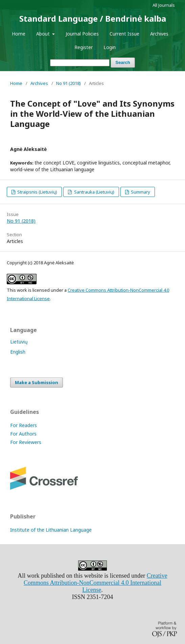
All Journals (164, 5)
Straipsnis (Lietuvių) (37, 192)
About (44, 34)
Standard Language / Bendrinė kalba (93, 18)
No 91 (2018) (68, 83)
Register (84, 47)
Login (110, 47)
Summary (140, 192)
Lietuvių (19, 342)
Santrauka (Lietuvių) (94, 192)
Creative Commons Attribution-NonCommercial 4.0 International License (96, 583)
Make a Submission (37, 382)
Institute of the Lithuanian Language (51, 530)
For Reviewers (26, 442)
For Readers (24, 425)
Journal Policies (82, 34)
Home (19, 34)
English (18, 352)
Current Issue (124, 34)
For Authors (23, 434)
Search (123, 62)
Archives (159, 34)
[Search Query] (80, 63)
